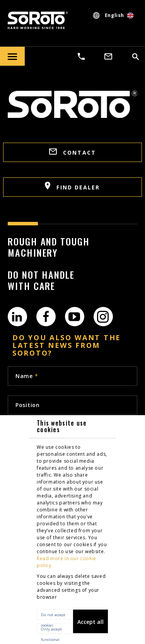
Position (28, 405)
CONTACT (72, 152)
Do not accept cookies (53, 616)
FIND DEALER (72, 186)
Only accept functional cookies (51, 630)
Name (27, 376)
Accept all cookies (90, 626)
